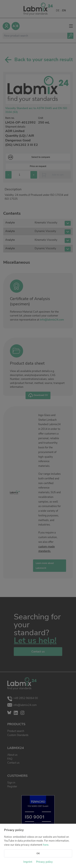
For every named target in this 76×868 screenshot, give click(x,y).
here (46, 845)
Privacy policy (44, 862)
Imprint (28, 862)
